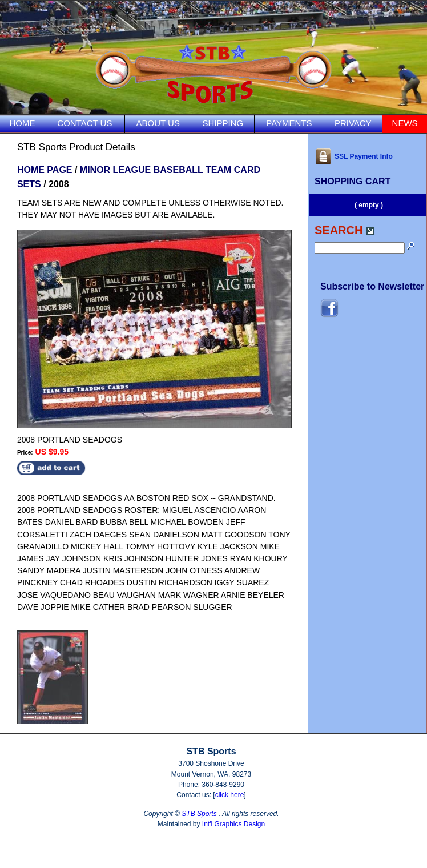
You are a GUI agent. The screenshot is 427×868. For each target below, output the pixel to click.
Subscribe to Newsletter (372, 286)
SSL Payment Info (354, 156)
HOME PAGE (45, 170)
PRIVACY (353, 123)
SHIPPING (223, 123)
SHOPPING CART (353, 181)
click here (230, 795)
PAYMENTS (289, 123)
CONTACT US (84, 123)
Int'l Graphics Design (233, 824)
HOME (22, 123)
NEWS (405, 123)
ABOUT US (158, 123)
